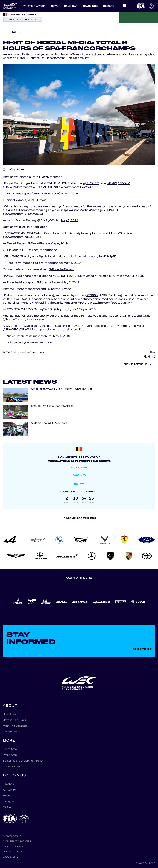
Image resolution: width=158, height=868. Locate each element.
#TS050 (92, 295)
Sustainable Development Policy (23, 761)
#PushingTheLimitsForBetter (57, 303)
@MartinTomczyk (17, 326)
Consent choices (17, 841)
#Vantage (96, 210)
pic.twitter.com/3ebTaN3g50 (97, 256)
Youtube (8, 796)
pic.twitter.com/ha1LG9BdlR (23, 237)
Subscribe (142, 649)
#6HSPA (14, 210)
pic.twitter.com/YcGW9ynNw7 (111, 303)
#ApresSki (116, 233)
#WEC (35, 187)
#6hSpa (100, 276)
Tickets (79, 484)
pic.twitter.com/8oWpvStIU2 (79, 187)
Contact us (12, 836)
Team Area (10, 749)
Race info (79, 475)
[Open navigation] (124, 6)
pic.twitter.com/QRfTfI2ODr (126, 276)
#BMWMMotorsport (17, 187)
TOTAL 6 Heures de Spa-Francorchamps (25, 352)
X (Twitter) (9, 790)
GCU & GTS (11, 857)
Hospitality (9, 714)
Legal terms (13, 847)
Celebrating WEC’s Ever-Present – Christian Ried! (62, 389)
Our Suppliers (11, 732)
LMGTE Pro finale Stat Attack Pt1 (52, 406)
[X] (145, 356)
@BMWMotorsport (49, 177)
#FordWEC (12, 256)
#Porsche (45, 276)
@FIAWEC (91, 183)
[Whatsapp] (153, 356)
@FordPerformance (43, 250)
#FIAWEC (111, 210)
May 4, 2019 (69, 194)
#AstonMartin (79, 210)
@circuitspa (60, 210)
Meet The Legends (15, 726)
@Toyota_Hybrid (59, 289)
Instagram (9, 801)
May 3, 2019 (70, 220)
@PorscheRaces (61, 269)
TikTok (7, 807)
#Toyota (84, 303)
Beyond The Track (14, 720)
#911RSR (59, 276)
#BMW (112, 183)
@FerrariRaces (36, 227)
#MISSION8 (49, 187)
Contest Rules (12, 767)
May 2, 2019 (71, 282)
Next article (137, 364)
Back (14, 32)
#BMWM (124, 183)
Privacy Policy (14, 852)
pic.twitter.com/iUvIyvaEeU (66, 329)
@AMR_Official (36, 200)
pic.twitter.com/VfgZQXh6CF (23, 214)
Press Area (10, 755)
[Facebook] (149, 356)
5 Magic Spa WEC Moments (49, 423)
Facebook (9, 784)
